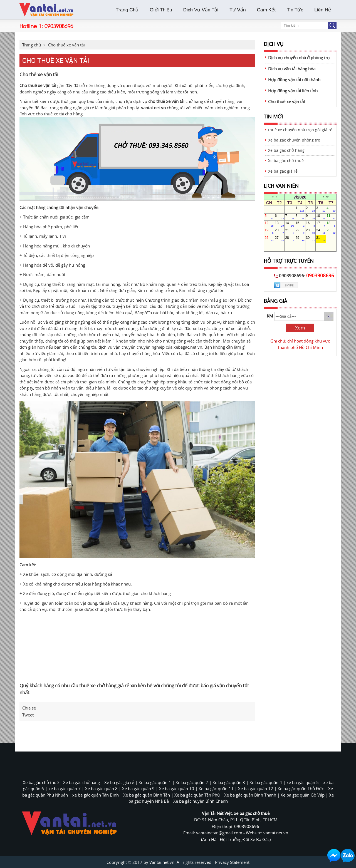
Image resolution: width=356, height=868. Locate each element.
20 (279, 231)
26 (269, 239)
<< (273, 197)
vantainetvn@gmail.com (220, 833)
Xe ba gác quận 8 (101, 788)
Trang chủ (32, 45)
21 (290, 231)
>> (327, 197)
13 (279, 224)
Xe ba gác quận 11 (216, 788)
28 (290, 239)
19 (269, 231)
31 (321, 239)
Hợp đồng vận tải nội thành (294, 80)
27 (279, 239)
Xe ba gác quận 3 (229, 782)
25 (331, 231)
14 (290, 224)
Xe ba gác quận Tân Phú (197, 795)
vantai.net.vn (153, 108)
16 (310, 224)
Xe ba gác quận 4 (266, 782)
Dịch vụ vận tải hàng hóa (292, 69)
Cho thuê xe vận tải (66, 45)
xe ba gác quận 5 (303, 782)
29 (300, 239)
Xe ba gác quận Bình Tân (147, 795)
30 (310, 239)
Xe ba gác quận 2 (192, 782)
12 (269, 224)
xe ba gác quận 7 (65, 788)
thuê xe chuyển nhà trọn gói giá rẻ (300, 130)
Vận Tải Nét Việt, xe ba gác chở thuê (236, 813)
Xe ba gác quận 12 (256, 788)
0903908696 (59, 26)
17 (321, 224)
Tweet (28, 715)
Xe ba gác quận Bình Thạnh (250, 795)
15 (300, 224)
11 (331, 217)
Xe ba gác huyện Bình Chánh (201, 801)
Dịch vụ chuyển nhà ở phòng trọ (299, 58)
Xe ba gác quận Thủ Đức (301, 788)
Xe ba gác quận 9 (138, 788)
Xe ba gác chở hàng (286, 150)
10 (321, 217)
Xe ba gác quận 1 (155, 782)
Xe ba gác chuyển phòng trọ (294, 140)
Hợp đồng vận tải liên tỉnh (293, 91)
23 (310, 231)
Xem (300, 328)
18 (331, 224)
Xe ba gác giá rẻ (283, 171)
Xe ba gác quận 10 (177, 788)
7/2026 (300, 197)
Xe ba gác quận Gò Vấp (303, 795)
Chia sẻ (29, 708)
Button (332, 25)
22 (300, 231)
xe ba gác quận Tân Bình (96, 795)
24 (321, 231)
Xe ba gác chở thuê (286, 161)
